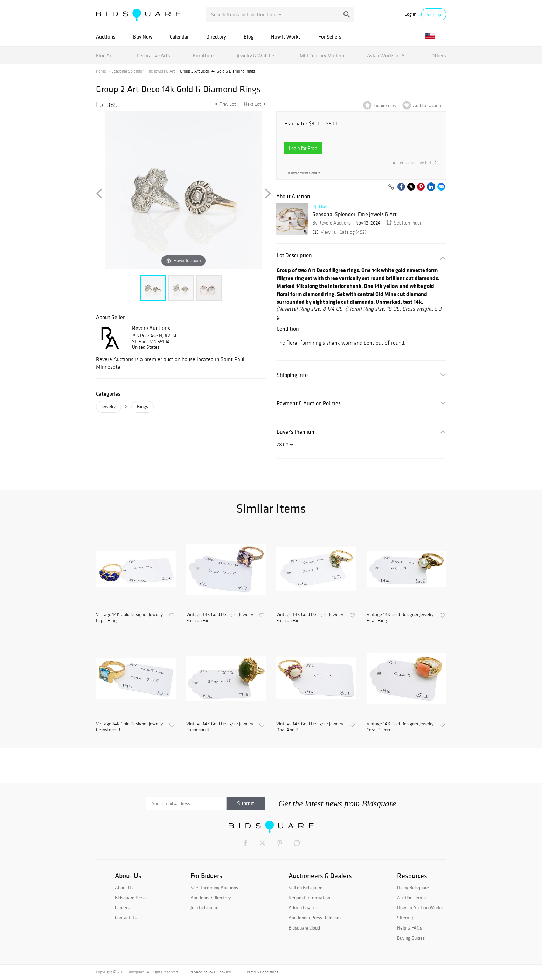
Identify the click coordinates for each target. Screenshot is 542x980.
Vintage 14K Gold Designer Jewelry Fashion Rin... (220, 618)
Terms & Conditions (262, 972)
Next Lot (255, 104)
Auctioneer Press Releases (315, 918)
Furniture (203, 56)
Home (101, 71)
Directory (216, 37)
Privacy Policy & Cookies (210, 972)
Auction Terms (411, 898)
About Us (124, 888)
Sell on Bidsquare (305, 888)
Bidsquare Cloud (304, 928)
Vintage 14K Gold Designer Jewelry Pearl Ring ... (400, 618)
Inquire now (385, 106)
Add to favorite (428, 106)
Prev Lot (225, 104)
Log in (410, 14)
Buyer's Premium (296, 432)
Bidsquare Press (131, 898)
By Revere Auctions (332, 223)
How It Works (286, 37)
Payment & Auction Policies (309, 403)
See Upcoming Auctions (214, 888)
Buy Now (143, 37)
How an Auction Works (420, 907)
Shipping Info (292, 375)
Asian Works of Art (388, 56)
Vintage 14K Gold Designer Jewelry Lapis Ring (129, 618)
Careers (122, 907)
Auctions (106, 37)
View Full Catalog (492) (339, 232)
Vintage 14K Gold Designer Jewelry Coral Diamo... (400, 727)
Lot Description (294, 255)
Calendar (179, 37)
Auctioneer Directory (211, 898)
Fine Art (105, 56)
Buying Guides (411, 938)
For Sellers (330, 37)
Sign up (434, 14)
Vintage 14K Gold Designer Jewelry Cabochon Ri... (220, 727)
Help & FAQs (409, 928)
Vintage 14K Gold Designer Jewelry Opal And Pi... (310, 727)
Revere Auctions (151, 328)
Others (439, 56)
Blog (249, 37)
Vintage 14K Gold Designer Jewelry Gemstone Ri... (129, 727)
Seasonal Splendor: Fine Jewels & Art (143, 71)
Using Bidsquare (413, 888)
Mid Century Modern (322, 56)
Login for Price (303, 148)
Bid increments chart (302, 173)
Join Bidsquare (204, 907)
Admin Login (301, 907)
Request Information (309, 898)
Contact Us (126, 918)
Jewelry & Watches (257, 56)
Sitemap (406, 918)
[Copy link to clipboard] (391, 187)
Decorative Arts (153, 56)
